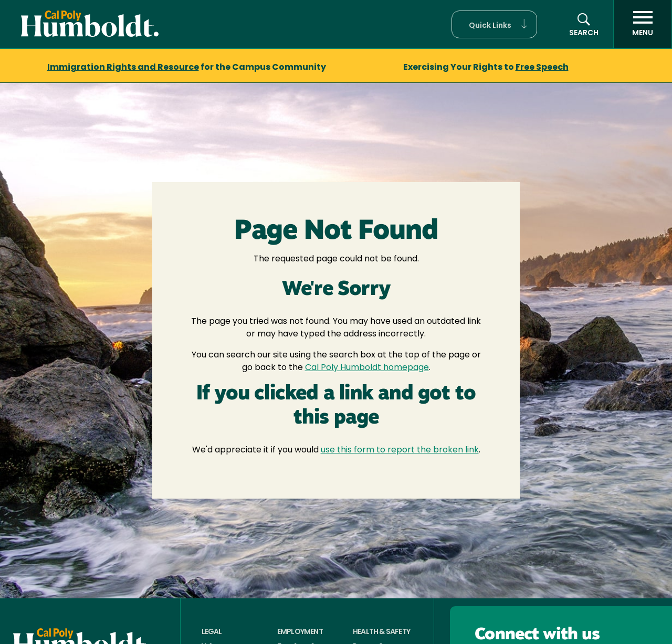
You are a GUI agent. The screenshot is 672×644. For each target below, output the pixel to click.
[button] (494, 24)
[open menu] (643, 24)
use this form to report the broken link (400, 450)
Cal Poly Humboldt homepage (367, 368)
